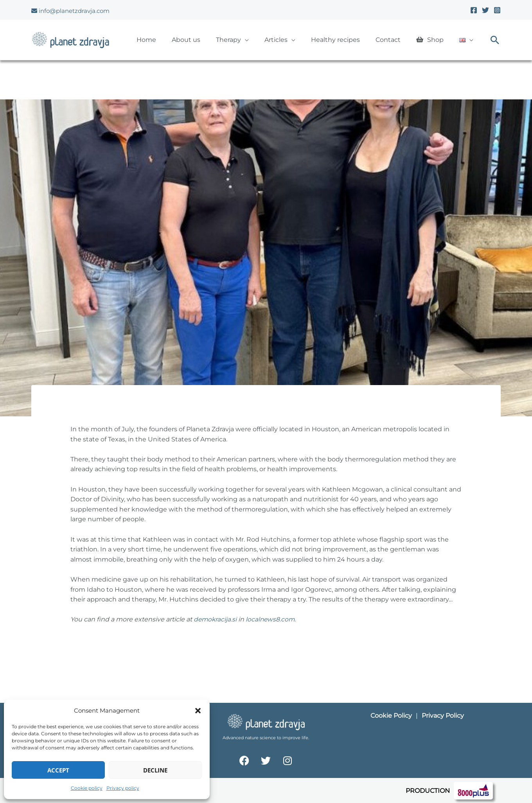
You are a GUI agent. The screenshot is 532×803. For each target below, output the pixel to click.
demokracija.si (216, 619)
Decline (155, 770)
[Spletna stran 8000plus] (473, 790)
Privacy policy (123, 788)
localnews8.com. (272, 619)
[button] (198, 711)
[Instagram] (497, 10)
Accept (58, 770)
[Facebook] (474, 10)
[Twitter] (485, 10)
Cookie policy (87, 788)
